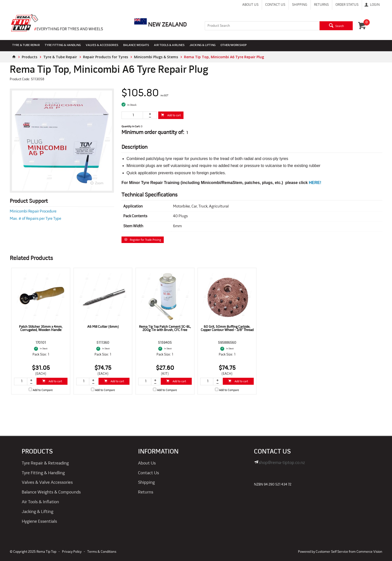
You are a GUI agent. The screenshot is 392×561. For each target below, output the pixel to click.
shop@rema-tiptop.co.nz (282, 463)
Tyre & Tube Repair (26, 45)
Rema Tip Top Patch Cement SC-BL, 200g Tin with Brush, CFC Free (165, 328)
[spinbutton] (132, 115)
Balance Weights (136, 45)
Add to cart (174, 115)
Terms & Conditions (102, 552)
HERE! (315, 183)
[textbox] (262, 26)
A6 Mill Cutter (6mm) (103, 327)
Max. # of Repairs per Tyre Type (35, 219)
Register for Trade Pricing (145, 240)
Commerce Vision (369, 552)
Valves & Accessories (102, 45)
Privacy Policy (72, 552)
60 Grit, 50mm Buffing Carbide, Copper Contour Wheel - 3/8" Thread (227, 328)
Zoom (99, 183)
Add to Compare (43, 390)
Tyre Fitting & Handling (63, 45)
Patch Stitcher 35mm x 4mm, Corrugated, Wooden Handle (41, 328)
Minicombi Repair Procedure (33, 211)
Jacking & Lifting (202, 45)
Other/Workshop (233, 45)
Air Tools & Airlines (169, 45)
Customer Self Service (332, 552)
